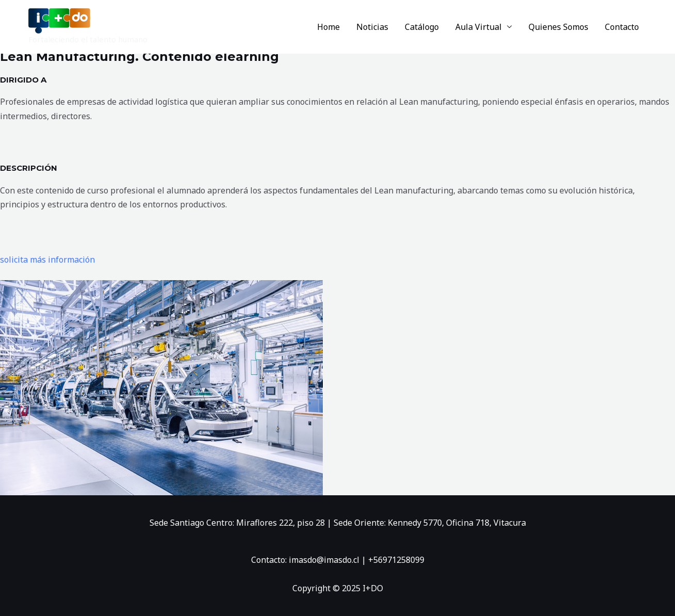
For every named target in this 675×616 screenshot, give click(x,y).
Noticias (372, 27)
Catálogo (422, 27)
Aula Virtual (479, 27)
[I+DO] (59, 20)
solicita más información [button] (47, 260)
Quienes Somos (558, 27)
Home (328, 27)
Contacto (622, 27)
